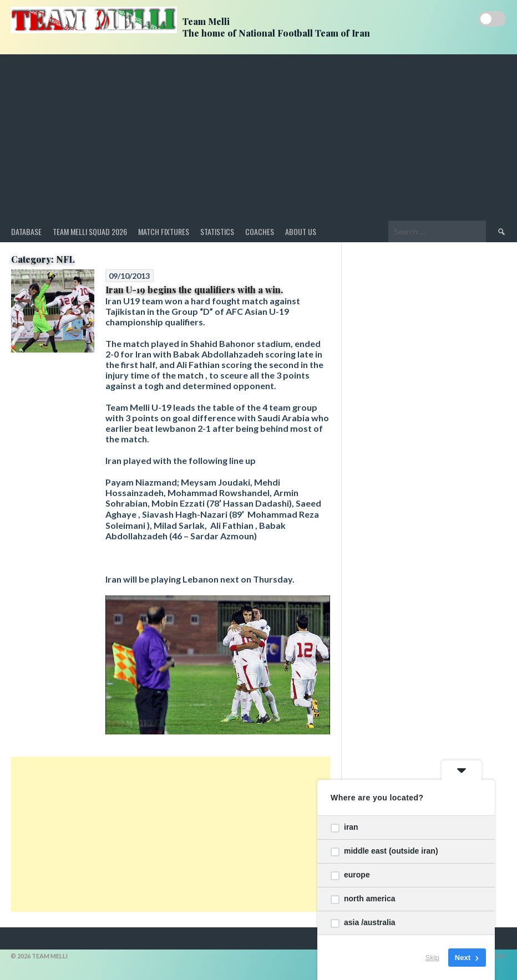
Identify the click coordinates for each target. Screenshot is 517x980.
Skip (432, 958)
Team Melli (206, 21)
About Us (301, 231)
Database (26, 231)
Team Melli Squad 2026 (90, 231)
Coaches (260, 231)
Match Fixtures (164, 231)
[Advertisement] (258, 137)
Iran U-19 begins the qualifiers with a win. (194, 290)
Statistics (217, 231)
